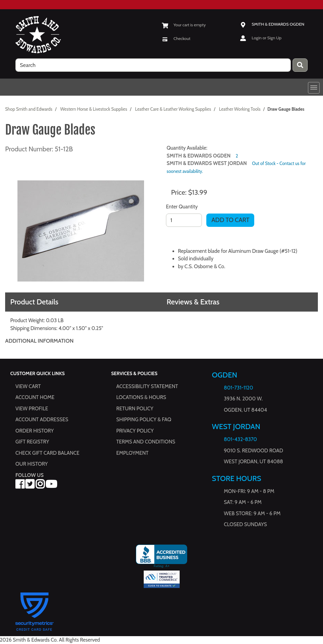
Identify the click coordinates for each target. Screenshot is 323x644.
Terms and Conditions (146, 442)
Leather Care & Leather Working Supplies (173, 109)
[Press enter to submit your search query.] (300, 65)
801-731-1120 (238, 388)
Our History (32, 464)
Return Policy (135, 409)
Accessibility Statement (147, 386)
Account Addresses (42, 420)
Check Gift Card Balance (47, 453)
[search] (153, 65)
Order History (35, 431)
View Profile (32, 409)
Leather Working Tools (240, 109)
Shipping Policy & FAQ (144, 420)
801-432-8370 (240, 440)
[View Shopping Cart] (184, 25)
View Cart (28, 386)
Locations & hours (141, 398)
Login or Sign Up (267, 38)
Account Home (35, 398)
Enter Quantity (182, 207)
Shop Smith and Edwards (29, 109)
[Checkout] (176, 38)
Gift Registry (32, 442)
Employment (132, 453)
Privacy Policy (135, 431)
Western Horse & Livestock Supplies (94, 109)
